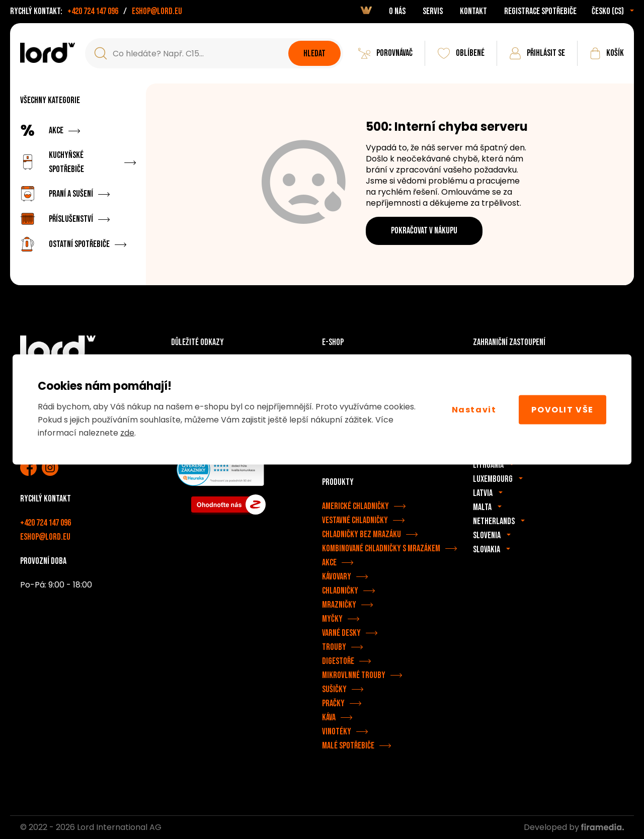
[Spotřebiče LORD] (48, 53)
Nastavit (474, 409)
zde (127, 433)
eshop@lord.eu (157, 11)
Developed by (574, 827)
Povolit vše (562, 409)
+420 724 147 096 (93, 11)
